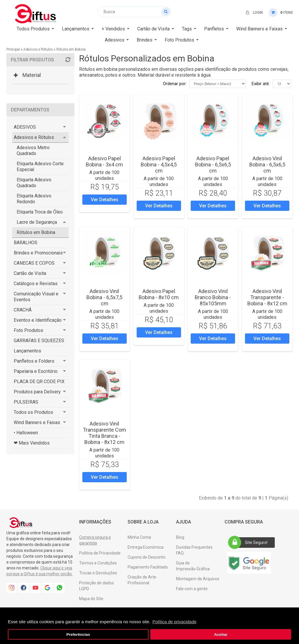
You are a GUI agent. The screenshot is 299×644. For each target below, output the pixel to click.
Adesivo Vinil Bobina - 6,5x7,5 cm (104, 297)
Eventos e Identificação (38, 320)
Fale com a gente (192, 589)
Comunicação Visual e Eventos (36, 297)
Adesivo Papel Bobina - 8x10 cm (159, 294)
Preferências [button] (78, 634)
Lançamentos (27, 351)
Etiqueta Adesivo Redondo (34, 199)
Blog (180, 537)
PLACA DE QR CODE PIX (39, 382)
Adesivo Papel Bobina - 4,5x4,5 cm (159, 165)
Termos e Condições (98, 563)
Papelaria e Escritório (36, 371)
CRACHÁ (23, 310)
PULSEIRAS (26, 402)
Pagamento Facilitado (148, 567)
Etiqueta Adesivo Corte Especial (40, 167)
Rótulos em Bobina (71, 49)
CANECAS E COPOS (34, 263)
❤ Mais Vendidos (32, 443)
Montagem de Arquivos (198, 579)
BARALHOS (26, 243)
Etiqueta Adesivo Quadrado (34, 183)
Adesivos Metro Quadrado (33, 150)
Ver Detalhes (105, 200)
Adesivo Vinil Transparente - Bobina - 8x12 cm (267, 297)
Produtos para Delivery (37, 392)
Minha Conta (139, 537)
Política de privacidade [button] (174, 622)
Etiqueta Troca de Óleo (40, 212)
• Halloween (26, 433)
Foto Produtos (28, 330)
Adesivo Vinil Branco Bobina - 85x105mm (213, 297)
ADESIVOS (25, 127)
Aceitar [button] (221, 634)
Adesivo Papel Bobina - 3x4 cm (104, 161)
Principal (13, 49)
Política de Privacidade (100, 553)
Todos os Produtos (33, 412)
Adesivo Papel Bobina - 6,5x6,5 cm (213, 165)
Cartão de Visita (30, 273)
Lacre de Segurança (37, 222)
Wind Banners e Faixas (37, 422)
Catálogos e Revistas (36, 284)
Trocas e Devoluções (98, 573)
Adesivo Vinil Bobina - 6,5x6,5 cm (267, 165)
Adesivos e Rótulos (38, 49)
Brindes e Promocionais (38, 253)
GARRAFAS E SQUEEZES (39, 341)
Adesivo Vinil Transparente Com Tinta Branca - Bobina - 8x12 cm (105, 433)
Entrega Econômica (146, 547)
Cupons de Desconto (147, 557)
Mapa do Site (91, 599)
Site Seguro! (250, 543)
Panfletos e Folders (34, 361)
